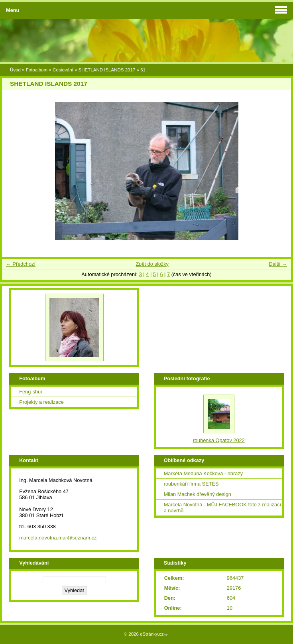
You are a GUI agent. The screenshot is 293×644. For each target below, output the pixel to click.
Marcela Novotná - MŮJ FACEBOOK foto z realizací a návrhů (222, 508)
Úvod (15, 70)
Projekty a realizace (41, 402)
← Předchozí (21, 264)
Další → (278, 264)
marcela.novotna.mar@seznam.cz (58, 538)
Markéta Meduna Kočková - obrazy (203, 473)
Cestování (63, 70)
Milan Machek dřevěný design (198, 494)
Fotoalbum (37, 70)
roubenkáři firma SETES (191, 484)
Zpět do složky (152, 264)
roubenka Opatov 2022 (219, 440)
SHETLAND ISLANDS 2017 (107, 70)
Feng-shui (30, 392)
